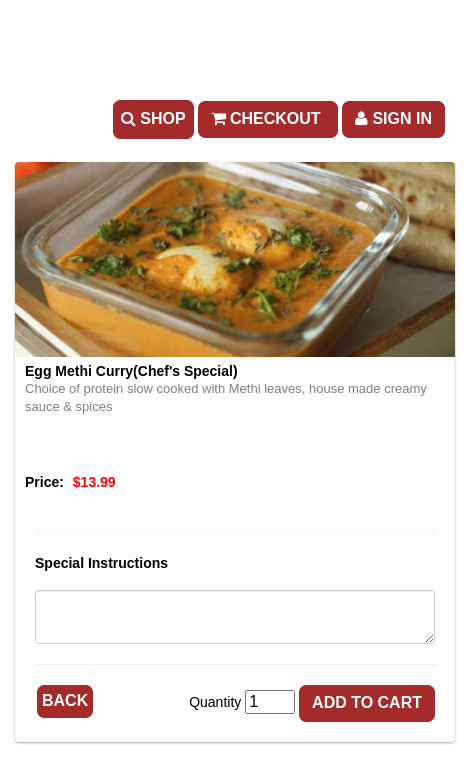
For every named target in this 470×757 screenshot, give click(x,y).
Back (65, 700)
